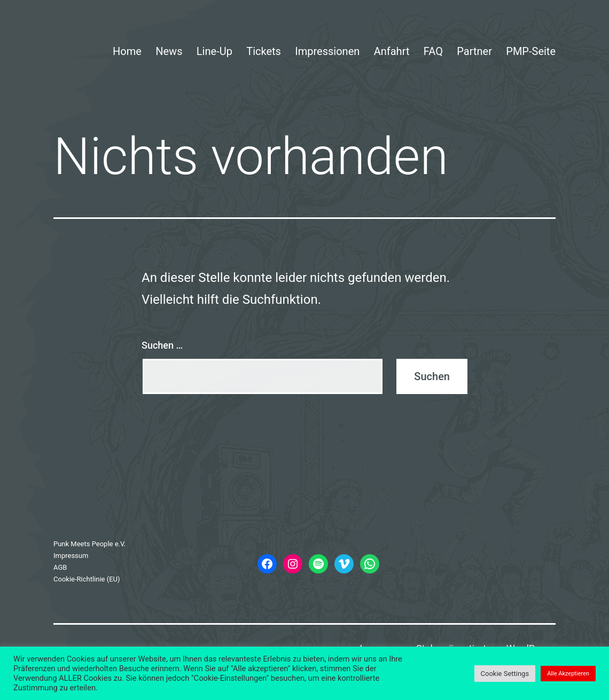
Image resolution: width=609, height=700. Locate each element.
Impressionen (327, 51)
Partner (474, 51)
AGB (60, 567)
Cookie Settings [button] (505, 674)
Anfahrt (392, 51)
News (169, 51)
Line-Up (214, 51)
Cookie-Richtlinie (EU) (87, 579)
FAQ (433, 51)
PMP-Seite (531, 51)
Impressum (71, 556)
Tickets (264, 51)
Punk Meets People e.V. (89, 544)
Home (127, 51)
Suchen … (162, 345)
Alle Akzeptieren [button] (568, 674)
